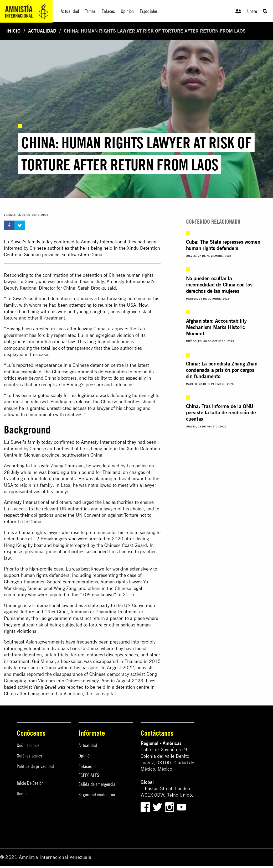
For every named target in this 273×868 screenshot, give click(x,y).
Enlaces (85, 766)
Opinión (85, 756)
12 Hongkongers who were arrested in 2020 (78, 539)
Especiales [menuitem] (149, 11)
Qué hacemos (28, 745)
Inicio (13, 31)
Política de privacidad (35, 766)
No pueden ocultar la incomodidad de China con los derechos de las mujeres (219, 284)
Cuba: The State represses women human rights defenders (223, 245)
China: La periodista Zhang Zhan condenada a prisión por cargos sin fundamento (222, 370)
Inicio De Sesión (30, 783)
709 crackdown (98, 595)
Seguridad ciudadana (97, 795)
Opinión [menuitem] (127, 11)
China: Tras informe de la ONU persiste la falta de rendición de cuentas (221, 412)
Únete (252, 11)
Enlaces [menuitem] (108, 11)
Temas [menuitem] (91, 11)
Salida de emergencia (97, 784)
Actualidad (42, 31)
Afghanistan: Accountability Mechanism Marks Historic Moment (216, 327)
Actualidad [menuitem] (70, 11)
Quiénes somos (30, 756)
